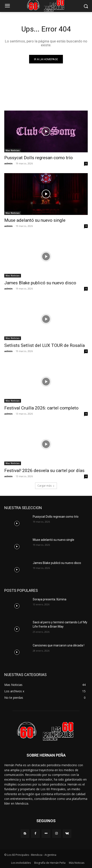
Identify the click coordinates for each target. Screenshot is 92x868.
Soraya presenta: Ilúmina (50, 599)
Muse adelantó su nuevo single (35, 220)
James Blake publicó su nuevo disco (40, 283)
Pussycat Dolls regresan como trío (39, 158)
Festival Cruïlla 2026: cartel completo (41, 408)
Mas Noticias (13, 150)
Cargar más (46, 486)
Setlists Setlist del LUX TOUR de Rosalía (45, 345)
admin (8, 163)
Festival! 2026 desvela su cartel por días (44, 471)
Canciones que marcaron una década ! (59, 645)
